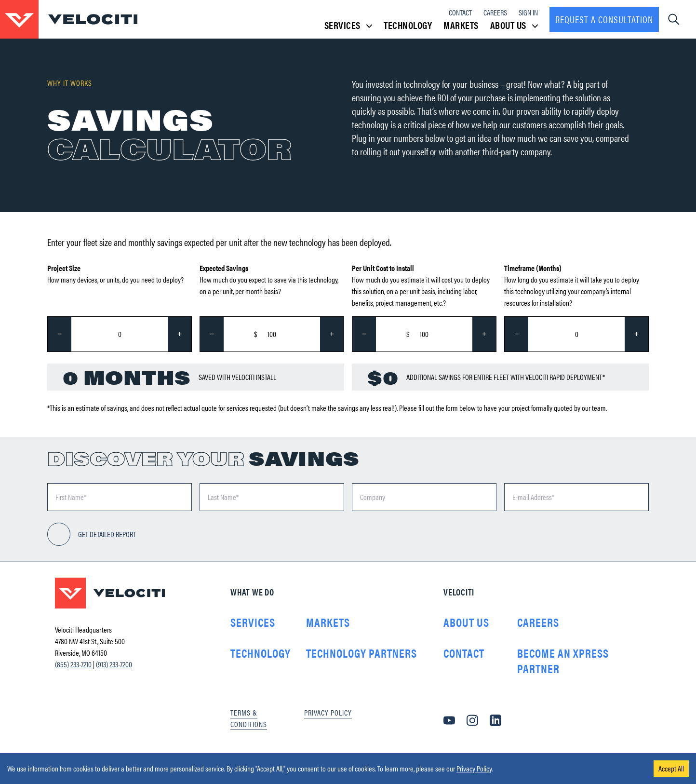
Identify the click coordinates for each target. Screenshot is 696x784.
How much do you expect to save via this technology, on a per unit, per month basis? (269, 279)
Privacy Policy (474, 768)
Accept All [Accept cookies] (671, 768)
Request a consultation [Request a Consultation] (604, 19)
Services (253, 622)
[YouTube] (449, 720)
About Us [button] (514, 25)
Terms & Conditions (249, 718)
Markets (461, 25)
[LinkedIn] (495, 720)
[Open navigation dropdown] (674, 19)
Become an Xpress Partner (563, 661)
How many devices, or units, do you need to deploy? (115, 274)
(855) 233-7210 (73, 664)
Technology (408, 25)
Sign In (528, 12)
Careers (495, 12)
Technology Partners (361, 653)
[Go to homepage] (69, 19)
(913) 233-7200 (114, 664)
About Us (466, 622)
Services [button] (348, 25)
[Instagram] (472, 720)
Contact (460, 12)
